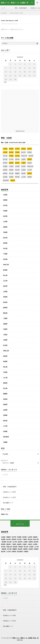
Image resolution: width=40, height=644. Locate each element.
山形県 (5, 222)
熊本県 (5, 421)
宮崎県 (5, 431)
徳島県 (5, 383)
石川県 (5, 281)
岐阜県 (5, 302)
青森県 (5, 200)
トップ (3, 8)
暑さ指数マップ (8, 503)
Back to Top (20, 524)
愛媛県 (5, 394)
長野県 (5, 297)
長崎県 (5, 415)
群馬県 (5, 243)
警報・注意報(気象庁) (21, 8)
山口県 (5, 378)
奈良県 (5, 345)
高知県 (5, 399)
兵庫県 (5, 340)
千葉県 (5, 254)
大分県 (5, 426)
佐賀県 (5, 410)
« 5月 (5, 82)
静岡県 (5, 308)
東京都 (5, 259)
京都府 (5, 329)
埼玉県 (5, 248)
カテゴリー (5, 461)
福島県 (5, 227)
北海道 (5, 195)
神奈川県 (6, 265)
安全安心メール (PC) (10, 497)
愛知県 (5, 313)
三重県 (5, 318)
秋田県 (5, 216)
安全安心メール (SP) (9, 492)
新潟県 (5, 270)
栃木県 (5, 238)
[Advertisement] (20, 109)
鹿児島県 (6, 437)
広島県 (5, 372)
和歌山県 (6, 351)
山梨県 (5, 292)
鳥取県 (5, 356)
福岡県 (5, 404)
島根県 (5, 361)
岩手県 (5, 205)
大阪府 (5, 335)
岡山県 (5, 367)
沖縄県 (5, 442)
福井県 (5, 286)
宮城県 (5, 211)
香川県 (5, 388)
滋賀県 (5, 324)
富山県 (5, 275)
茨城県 (5, 232)
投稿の (5, 514)
